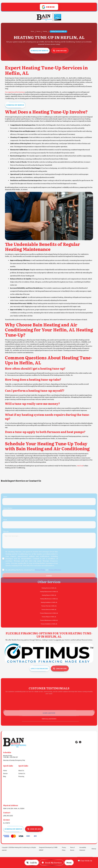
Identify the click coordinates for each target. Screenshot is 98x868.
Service (38, 31)
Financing (21, 777)
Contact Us (22, 774)
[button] (69, 862)
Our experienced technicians (15, 92)
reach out (80, 466)
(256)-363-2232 (8, 816)
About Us (21, 771)
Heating (45, 31)
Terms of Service (72, 849)
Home (32, 31)
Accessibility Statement (83, 849)
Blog (5, 777)
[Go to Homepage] (44, 17)
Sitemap (94, 849)
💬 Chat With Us (85, 861)
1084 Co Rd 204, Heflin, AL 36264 (14, 809)
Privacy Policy (64, 849)
